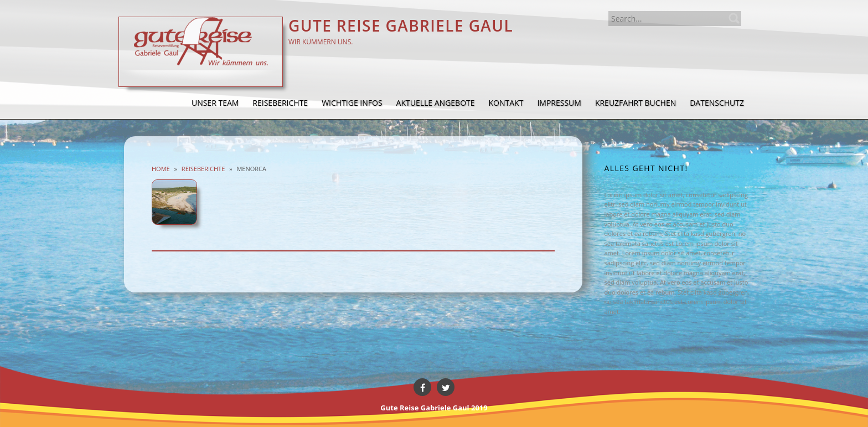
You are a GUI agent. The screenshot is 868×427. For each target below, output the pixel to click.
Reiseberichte (203, 169)
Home (161, 169)
